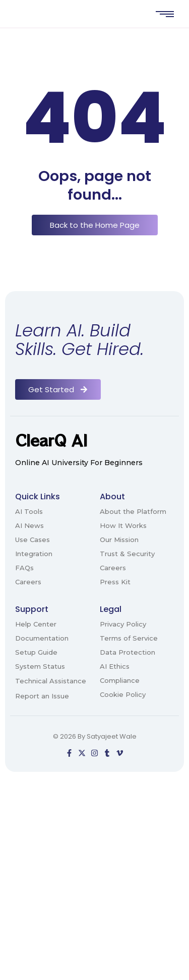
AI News (29, 525)
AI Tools (29, 511)
